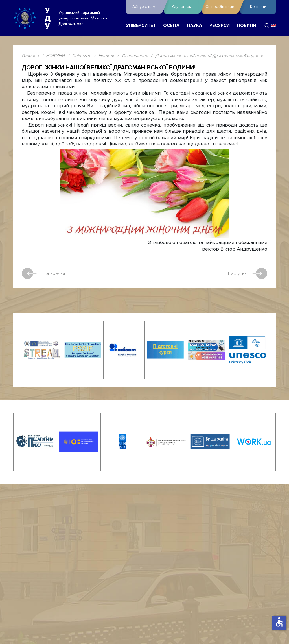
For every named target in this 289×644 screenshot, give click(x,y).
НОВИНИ (247, 26)
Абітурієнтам (147, 7)
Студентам (186, 7)
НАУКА (195, 26)
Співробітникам (222, 7)
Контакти (258, 7)
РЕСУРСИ (220, 26)
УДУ (47, 18)
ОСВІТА (171, 26)
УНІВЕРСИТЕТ (141, 26)
